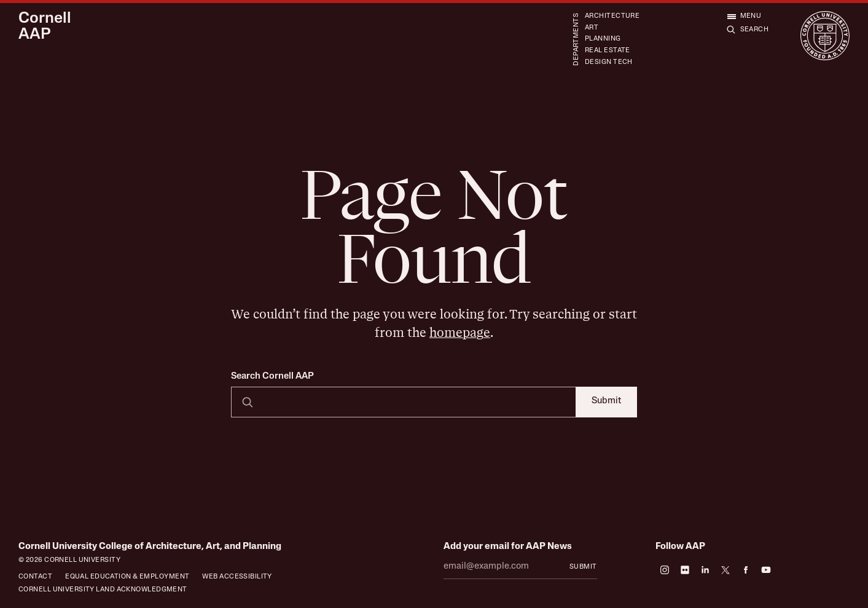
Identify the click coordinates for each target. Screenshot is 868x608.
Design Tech (609, 62)
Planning (603, 39)
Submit (606, 401)
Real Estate (608, 51)
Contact (35, 577)
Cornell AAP (45, 27)
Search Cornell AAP (272, 377)
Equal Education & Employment (127, 577)
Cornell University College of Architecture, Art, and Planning (150, 547)
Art (592, 28)
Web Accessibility (237, 577)
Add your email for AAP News (508, 547)
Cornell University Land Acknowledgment (103, 590)
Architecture (612, 16)
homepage (460, 333)
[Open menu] (744, 16)
